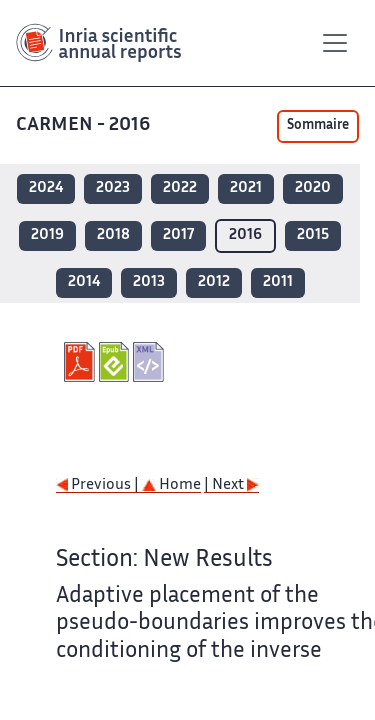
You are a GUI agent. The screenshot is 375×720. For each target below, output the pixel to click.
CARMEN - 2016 (85, 125)
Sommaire (318, 126)
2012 (214, 282)
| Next (231, 485)
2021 (246, 188)
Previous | (99, 485)
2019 (47, 235)
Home (171, 485)
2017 (178, 235)
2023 (113, 188)
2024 (46, 188)
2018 (113, 235)
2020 (313, 188)
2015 (313, 235)
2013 (149, 282)
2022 (180, 188)
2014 (84, 282)
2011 (278, 282)
